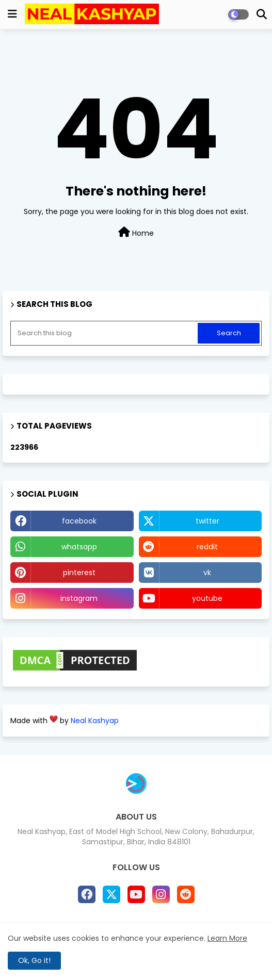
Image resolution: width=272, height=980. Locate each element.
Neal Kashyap (95, 721)
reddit (207, 547)
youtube (207, 598)
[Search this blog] (105, 333)
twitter (207, 521)
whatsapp (79, 547)
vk (207, 573)
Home (136, 233)
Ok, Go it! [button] (34, 960)
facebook (79, 521)
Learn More (227, 938)
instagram (79, 598)
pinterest (79, 573)
